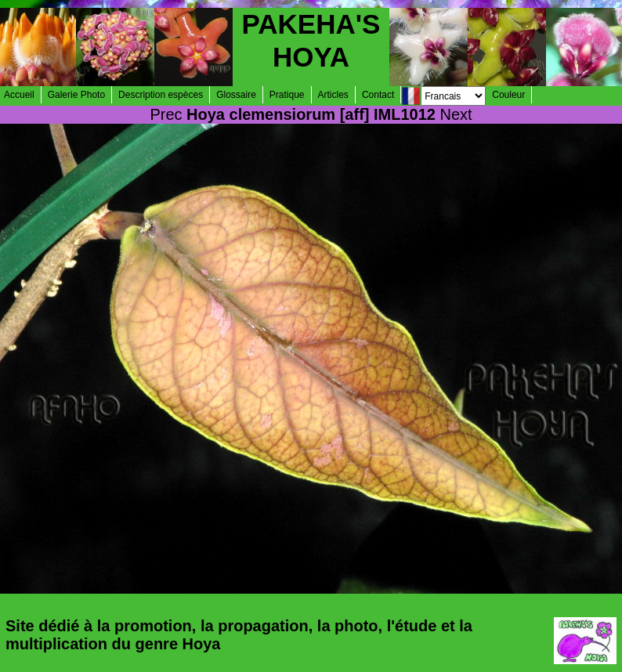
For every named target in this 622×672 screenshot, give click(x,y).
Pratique (287, 95)
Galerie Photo (76, 95)
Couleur (508, 95)
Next (456, 114)
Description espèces (161, 95)
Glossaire (236, 95)
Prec (166, 114)
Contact (378, 95)
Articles (333, 95)
